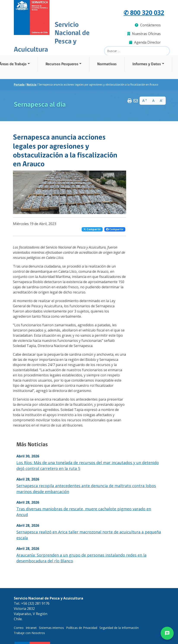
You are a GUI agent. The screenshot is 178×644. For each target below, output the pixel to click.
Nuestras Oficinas (144, 34)
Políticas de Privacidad (82, 628)
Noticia (31, 85)
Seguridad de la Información (119, 628)
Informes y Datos (147, 64)
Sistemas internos (51, 628)
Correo (19, 628)
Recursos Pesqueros (62, 64)
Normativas (107, 64)
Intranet (31, 628)
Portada (19, 85)
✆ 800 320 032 (144, 12)
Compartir (92, 229)
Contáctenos (148, 25)
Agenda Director (145, 42)
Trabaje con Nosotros (29, 633)
